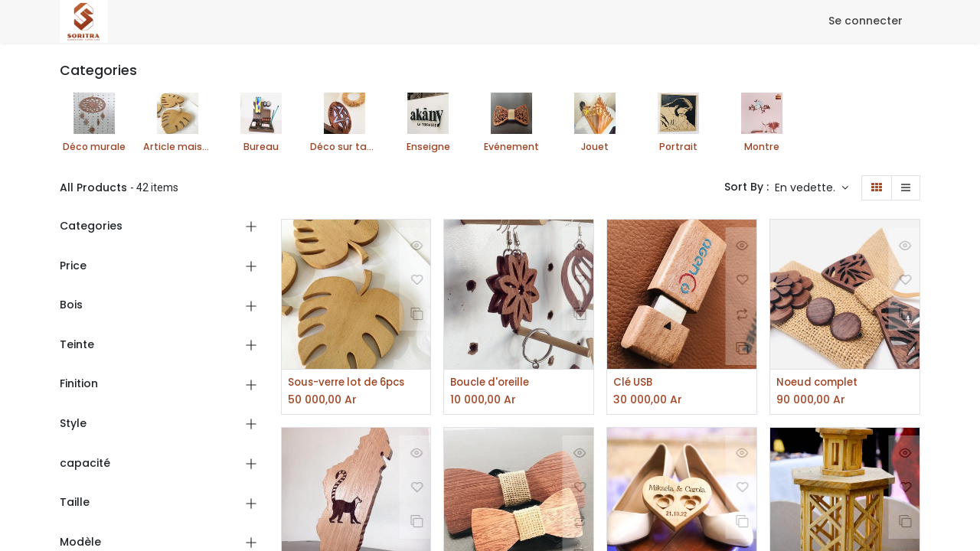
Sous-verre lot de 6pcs (352, 383)
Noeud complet (820, 383)
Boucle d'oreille (493, 383)
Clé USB (634, 383)
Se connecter (866, 21)
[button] (812, 188)
